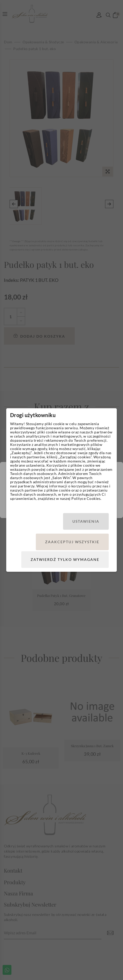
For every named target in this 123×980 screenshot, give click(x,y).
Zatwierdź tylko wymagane (65, 559)
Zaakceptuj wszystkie (72, 542)
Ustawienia (86, 521)
